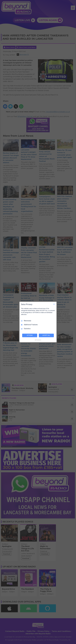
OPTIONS (30, 335)
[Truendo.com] (38, 340)
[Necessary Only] (54, 304)
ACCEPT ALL (46, 335)
